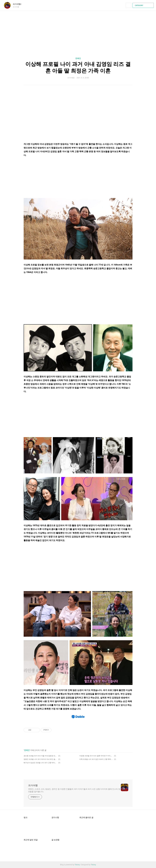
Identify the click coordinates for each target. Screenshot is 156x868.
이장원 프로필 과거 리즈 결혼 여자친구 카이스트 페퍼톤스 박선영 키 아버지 (96, 756)
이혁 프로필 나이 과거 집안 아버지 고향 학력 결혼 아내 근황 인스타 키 (96, 759)
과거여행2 (18, 4)
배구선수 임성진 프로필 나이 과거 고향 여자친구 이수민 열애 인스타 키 (41, 763)
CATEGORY (143, 5)
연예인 (78, 58)
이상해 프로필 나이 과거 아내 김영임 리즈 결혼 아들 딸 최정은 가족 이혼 (78, 67)
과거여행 (33, 785)
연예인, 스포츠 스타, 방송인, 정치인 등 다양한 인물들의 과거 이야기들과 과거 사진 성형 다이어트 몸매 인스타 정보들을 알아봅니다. (74, 790)
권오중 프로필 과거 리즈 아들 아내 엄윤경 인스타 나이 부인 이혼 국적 (41, 756)
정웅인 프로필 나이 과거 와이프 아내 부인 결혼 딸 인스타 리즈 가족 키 (41, 759)
